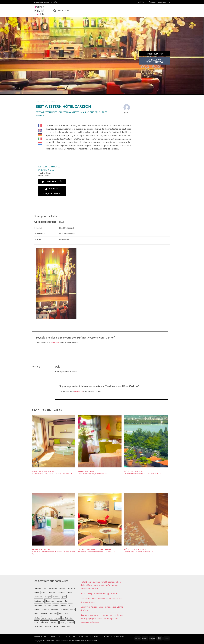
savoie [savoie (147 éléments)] (63, 622)
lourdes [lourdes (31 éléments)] (64, 605)
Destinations (63, 11)
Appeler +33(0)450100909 (52, 191)
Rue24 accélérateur (89, 641)
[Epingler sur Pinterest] (158, 67)
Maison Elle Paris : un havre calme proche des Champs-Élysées (101, 600)
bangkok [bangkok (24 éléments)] (62, 588)
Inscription (141, 2)
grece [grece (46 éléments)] (64, 597)
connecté (55, 342)
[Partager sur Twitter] (148, 67)
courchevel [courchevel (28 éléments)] (38, 597)
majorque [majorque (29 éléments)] (45, 609)
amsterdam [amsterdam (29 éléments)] (53, 588)
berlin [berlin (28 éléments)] (37, 592)
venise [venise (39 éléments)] (56, 626)
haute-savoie (42, 101)
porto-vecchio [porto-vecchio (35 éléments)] (47, 618)
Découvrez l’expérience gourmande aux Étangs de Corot (102, 608)
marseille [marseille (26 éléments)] (65, 609)
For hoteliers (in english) (112, 637)
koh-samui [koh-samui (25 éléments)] (38, 605)
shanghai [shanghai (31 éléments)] (71, 622)
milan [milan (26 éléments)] (36, 614)
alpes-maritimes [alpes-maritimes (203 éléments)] (40, 588)
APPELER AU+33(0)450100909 (155, 61)
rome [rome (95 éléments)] (36, 622)
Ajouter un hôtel (164, 2)
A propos (152, 2)
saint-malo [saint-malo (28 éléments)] (45, 622)
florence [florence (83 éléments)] (56, 597)
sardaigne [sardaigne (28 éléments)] (54, 622)
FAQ (46, 637)
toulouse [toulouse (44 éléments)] (48, 626)
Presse (52, 637)
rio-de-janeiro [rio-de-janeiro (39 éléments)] (67, 618)
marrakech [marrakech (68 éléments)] (55, 609)
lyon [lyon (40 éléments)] (70, 605)
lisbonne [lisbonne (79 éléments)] (48, 605)
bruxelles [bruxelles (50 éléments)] (61, 592)
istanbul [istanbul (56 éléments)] (59, 601)
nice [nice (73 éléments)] (61, 614)
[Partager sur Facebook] (143, 67)
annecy (55, 101)
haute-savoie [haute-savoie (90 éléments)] (39, 601)
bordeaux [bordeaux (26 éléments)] (52, 592)
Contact (61, 637)
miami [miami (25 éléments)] (73, 609)
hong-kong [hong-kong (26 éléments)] (50, 601)
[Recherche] (55, 11)
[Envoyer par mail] (153, 67)
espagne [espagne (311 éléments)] (48, 597)
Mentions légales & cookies (85, 637)
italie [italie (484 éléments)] (67, 601)
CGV (68, 637)
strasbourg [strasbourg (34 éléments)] (38, 626)
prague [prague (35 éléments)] (57, 618)
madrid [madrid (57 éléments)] (37, 609)
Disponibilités (52, 182)
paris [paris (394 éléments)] (67, 614)
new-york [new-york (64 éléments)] (53, 614)
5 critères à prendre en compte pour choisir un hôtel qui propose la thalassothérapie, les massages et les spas (102, 618)
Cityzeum (75, 641)
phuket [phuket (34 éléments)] (37, 618)
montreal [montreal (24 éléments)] (44, 614)
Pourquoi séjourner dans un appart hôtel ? (100, 593)
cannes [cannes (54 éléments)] (70, 592)
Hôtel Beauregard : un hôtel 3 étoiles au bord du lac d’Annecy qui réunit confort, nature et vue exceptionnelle (101, 585)
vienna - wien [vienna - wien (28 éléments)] (66, 626)
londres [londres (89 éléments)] (56, 605)
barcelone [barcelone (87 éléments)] (71, 588)
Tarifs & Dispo (155, 54)
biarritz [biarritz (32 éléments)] (44, 592)
